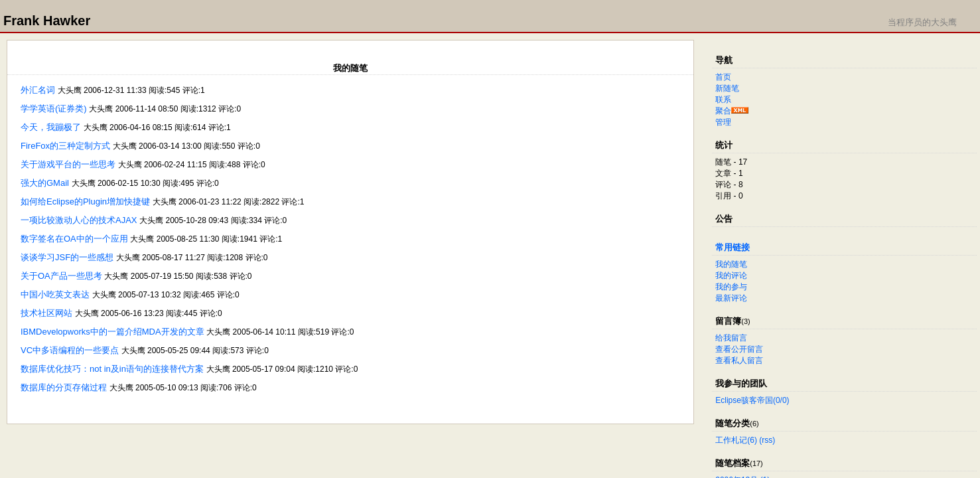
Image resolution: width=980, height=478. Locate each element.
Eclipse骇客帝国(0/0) (752, 400)
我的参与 (731, 287)
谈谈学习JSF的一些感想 (67, 257)
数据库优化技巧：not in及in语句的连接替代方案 (112, 369)
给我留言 (731, 338)
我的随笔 (731, 264)
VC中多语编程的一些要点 (70, 350)
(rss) (767, 440)
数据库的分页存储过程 (64, 387)
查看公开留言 (739, 349)
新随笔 (727, 88)
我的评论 (731, 276)
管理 (723, 122)
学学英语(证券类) (54, 109)
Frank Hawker (47, 21)
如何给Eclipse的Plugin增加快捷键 (85, 201)
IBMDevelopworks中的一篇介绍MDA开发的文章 (112, 332)
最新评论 (731, 298)
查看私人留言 (739, 360)
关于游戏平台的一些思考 (68, 164)
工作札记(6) (736, 440)
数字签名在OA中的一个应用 (74, 239)
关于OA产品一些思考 (61, 276)
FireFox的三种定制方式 (65, 146)
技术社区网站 (46, 313)
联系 (723, 100)
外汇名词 (38, 90)
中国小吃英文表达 (55, 294)
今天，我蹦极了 (51, 127)
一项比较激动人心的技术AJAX (79, 220)
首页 (723, 77)
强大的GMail (45, 183)
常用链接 (733, 247)
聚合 (723, 111)
